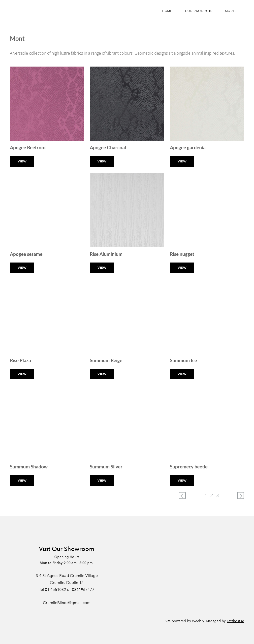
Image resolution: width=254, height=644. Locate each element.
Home (167, 11)
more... (231, 11)
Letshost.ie (235, 621)
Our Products (199, 11)
